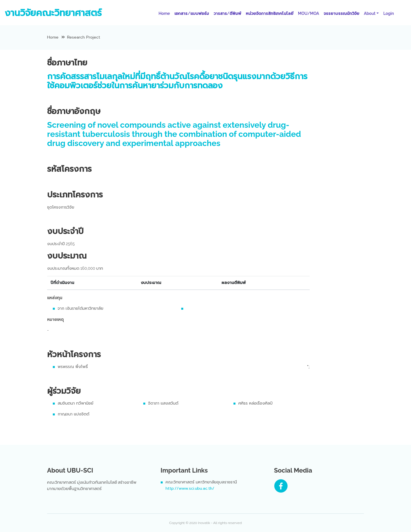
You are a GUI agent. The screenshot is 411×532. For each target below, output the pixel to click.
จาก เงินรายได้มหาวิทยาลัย (80, 308)
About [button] (370, 13)
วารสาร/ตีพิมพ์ (227, 13)
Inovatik (204, 523)
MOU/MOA (309, 13)
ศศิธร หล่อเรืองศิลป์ (255, 403)
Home (165, 13)
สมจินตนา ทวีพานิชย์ (75, 403)
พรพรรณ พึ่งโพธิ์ (73, 367)
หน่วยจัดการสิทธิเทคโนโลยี (270, 13)
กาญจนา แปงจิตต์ (73, 414)
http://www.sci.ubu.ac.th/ (190, 488)
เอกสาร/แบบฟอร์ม (192, 13)
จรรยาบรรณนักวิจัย (342, 13)
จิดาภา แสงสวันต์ (163, 403)
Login (389, 13)
